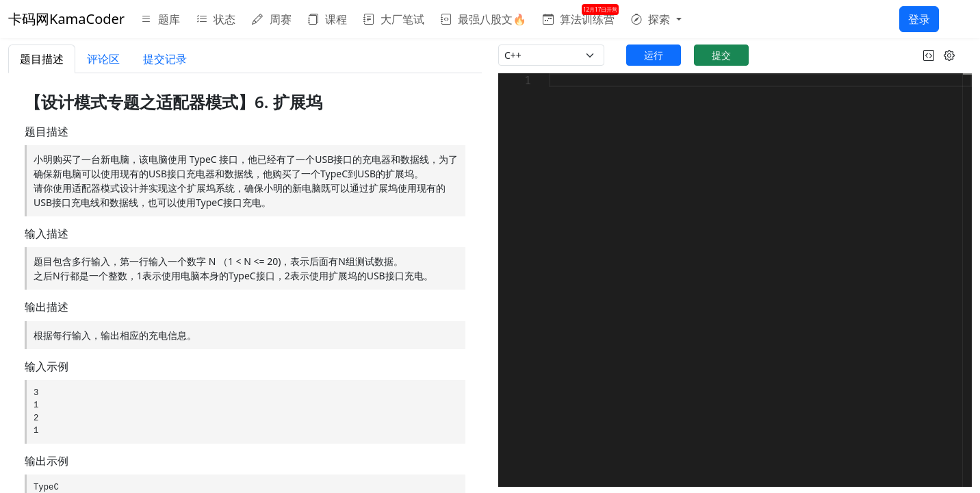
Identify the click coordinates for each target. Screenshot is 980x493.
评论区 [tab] (103, 59)
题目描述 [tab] (42, 59)
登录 (919, 19)
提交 (721, 55)
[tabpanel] (245, 283)
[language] (551, 55)
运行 (654, 55)
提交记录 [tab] (165, 59)
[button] (656, 19)
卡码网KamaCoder (66, 19)
